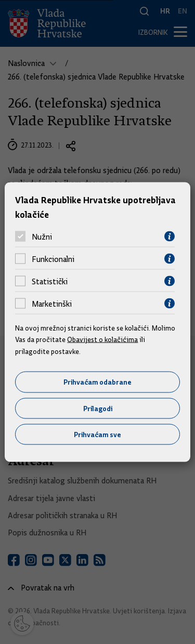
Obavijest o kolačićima (102, 339)
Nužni (42, 236)
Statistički (50, 281)
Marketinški (52, 304)
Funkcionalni (53, 259)
